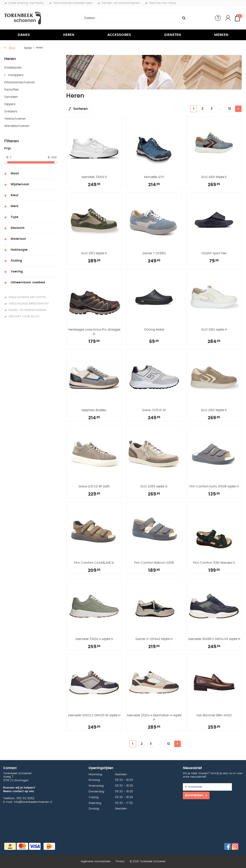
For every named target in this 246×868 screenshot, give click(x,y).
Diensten (173, 35)
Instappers (15, 75)
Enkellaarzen (13, 68)
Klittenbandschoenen (20, 82)
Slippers (10, 104)
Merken (221, 35)
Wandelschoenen (17, 126)
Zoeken (184, 18)
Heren (69, 35)
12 (229, 109)
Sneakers (11, 112)
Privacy (120, 861)
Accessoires (119, 35)
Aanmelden (194, 795)
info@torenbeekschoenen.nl (33, 802)
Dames (24, 35)
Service (218, 18)
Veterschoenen (15, 119)
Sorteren (81, 109)
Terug (12, 48)
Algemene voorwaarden (96, 861)
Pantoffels (12, 90)
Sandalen (11, 97)
